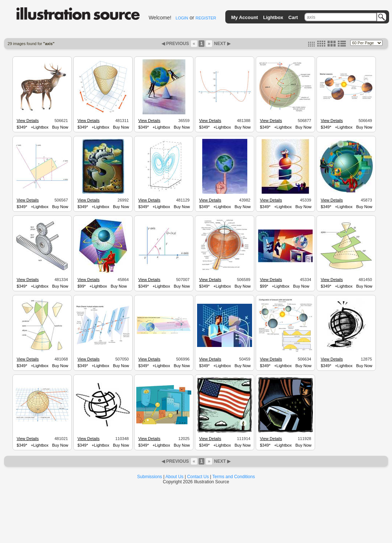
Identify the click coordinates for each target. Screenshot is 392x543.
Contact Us (198, 477)
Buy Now (60, 127)
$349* (22, 127)
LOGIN (182, 18)
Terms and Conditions (234, 477)
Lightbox (273, 17)
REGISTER (206, 18)
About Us (175, 477)
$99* (82, 286)
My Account (245, 17)
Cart (293, 17)
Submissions (149, 477)
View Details (27, 121)
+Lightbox (40, 127)
